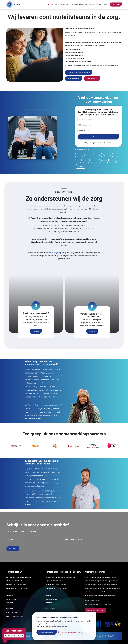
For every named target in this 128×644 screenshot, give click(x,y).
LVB (115, 155)
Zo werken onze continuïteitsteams (79, 72)
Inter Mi (111, 636)
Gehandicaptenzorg (92, 155)
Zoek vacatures (98, 137)
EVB (78, 161)
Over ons (98, 4)
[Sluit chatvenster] (5, 640)
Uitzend (79, 155)
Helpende (104, 161)
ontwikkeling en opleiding (57, 253)
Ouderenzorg (81, 166)
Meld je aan (13, 549)
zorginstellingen (63, 206)
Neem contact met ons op (95, 610)
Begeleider (106, 155)
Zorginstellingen (64, 4)
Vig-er (94, 161)
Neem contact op (92, 79)
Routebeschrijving (73, 79)
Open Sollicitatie (116, 5)
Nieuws (92, 4)
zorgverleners (40, 209)
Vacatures (54, 4)
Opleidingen (84, 4)
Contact (105, 4)
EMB (86, 161)
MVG (113, 161)
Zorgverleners (74, 4)
